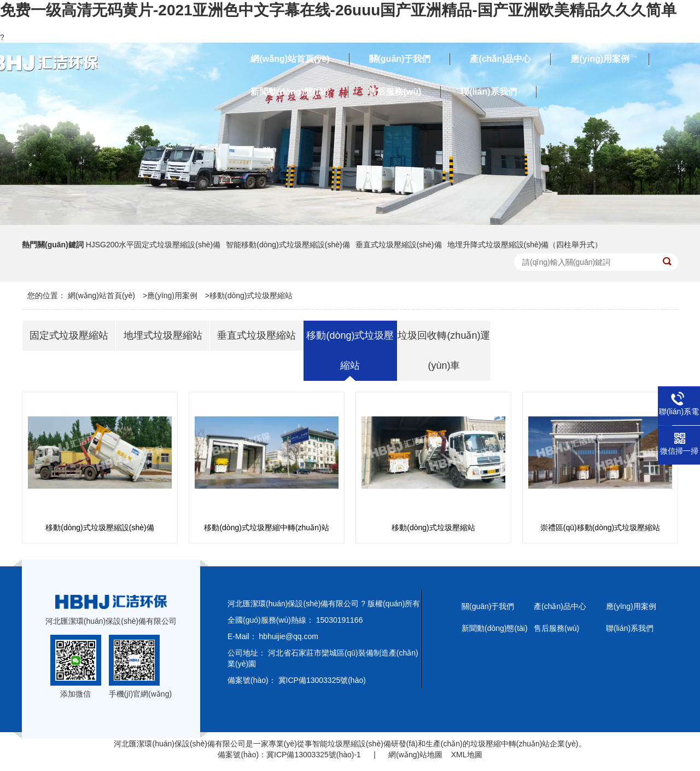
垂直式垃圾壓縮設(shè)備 (399, 245)
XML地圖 (467, 755)
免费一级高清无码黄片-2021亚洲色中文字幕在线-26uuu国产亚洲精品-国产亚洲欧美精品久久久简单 (338, 10)
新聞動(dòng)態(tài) (495, 628)
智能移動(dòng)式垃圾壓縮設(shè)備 (288, 245)
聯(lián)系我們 (630, 628)
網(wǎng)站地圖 (415, 755)
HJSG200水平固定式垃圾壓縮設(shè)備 (153, 245)
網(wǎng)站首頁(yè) (101, 295)
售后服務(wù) (556, 628)
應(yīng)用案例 (172, 295)
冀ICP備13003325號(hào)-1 (314, 755)
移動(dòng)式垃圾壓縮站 (251, 295)
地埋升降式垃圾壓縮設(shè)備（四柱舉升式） (525, 245)
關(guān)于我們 (488, 606)
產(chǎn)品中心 (560, 606)
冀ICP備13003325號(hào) (322, 680)
